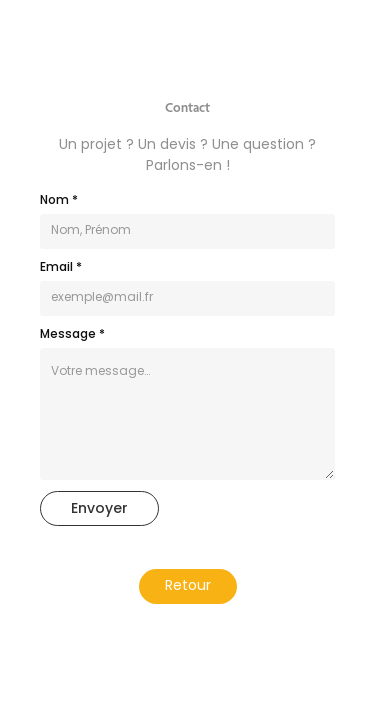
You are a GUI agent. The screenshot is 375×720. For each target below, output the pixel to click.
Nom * (59, 201)
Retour (188, 586)
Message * (72, 335)
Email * (61, 268)
